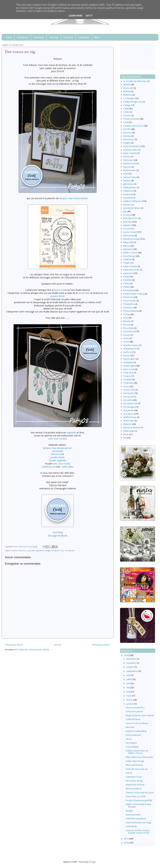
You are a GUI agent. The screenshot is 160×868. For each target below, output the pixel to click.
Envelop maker (130, 150)
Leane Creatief (130, 232)
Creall (126, 122)
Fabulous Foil (130, 163)
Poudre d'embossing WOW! (139, 800)
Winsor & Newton (132, 428)
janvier (130, 704)
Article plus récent (14, 645)
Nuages (129, 811)
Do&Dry (127, 143)
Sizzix (126, 342)
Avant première (133, 815)
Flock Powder (130, 170)
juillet (129, 679)
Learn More (76, 16)
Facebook (39, 37)
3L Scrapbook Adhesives (135, 81)
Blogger (92, 862)
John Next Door (131, 218)
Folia (126, 174)
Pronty (126, 314)
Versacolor (129, 393)
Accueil (58, 645)
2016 (126, 843)
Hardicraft (128, 194)
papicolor (128, 273)
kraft (64, 467)
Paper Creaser (130, 266)
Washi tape (129, 421)
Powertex (128, 308)
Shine (126, 338)
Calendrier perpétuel (136, 819)
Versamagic (129, 407)
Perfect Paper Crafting (134, 294)
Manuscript (129, 235)
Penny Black (129, 290)
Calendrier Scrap (134, 777)
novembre (132, 663)
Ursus (126, 386)
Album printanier (134, 789)
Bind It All (128, 88)
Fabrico (127, 157)
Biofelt (126, 91)
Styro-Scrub (129, 369)
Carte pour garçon (134, 711)
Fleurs (129, 739)
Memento (128, 249)
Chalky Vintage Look (133, 102)
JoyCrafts (31, 550)
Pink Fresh (128, 297)
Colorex (127, 116)
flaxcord (127, 167)
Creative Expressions (134, 126)
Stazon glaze (130, 359)
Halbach (127, 191)
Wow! (126, 434)
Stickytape (128, 362)
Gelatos (127, 181)
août (129, 675)
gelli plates (128, 184)
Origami (127, 263)
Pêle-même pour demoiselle (139, 757)
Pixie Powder (130, 301)
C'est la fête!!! (132, 747)
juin (128, 683)
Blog (97, 37)
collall (126, 109)
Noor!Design (129, 256)
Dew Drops (129, 139)
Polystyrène (129, 304)
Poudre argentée (58, 460)
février (130, 700)
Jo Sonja (127, 215)
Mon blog (58, 532)
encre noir (60, 290)
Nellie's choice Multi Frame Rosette (138, 805)
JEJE (125, 212)
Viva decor (128, 414)
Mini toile (130, 727)
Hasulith (127, 198)
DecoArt (127, 133)
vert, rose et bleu (62, 464)
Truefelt (127, 380)
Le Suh (127, 229)
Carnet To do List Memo (137, 723)
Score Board (129, 331)
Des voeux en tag (134, 781)
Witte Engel (129, 431)
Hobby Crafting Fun (132, 201)
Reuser (127, 325)
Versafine (128, 400)
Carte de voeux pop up (137, 769)
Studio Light (129, 366)
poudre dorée (58, 296)
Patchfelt (128, 280)
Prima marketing (131, 311)
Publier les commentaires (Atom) (33, 650)
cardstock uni (49, 467)
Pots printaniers (133, 735)
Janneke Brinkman (132, 208)
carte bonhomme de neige (138, 823)
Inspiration (84, 37)
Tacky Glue (128, 373)
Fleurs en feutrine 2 (135, 708)
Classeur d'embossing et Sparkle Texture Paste (138, 832)
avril (129, 692)
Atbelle (127, 85)
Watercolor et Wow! (135, 785)
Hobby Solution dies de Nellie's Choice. (137, 752)
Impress (127, 205)
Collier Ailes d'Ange (135, 761)
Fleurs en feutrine (134, 765)
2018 (126, 655)
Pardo (126, 277)
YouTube (54, 37)
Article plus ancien (101, 645)
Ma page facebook (58, 536)
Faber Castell (130, 153)
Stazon (127, 356)
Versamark (70, 550)
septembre (132, 671)
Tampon (127, 376)
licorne (129, 773)
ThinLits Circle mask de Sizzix (140, 793)
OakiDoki (128, 259)
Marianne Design (43, 550)
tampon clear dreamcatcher (74, 198)
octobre (130, 667)
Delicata (127, 136)
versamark (84, 293)
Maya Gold (128, 242)
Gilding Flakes (130, 188)
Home (9, 37)
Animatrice (23, 37)
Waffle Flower (130, 417)
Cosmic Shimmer (19, 550)
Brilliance (128, 95)
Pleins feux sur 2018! (136, 796)
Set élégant (131, 743)
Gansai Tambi (130, 177)
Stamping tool (130, 349)
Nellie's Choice (130, 253)
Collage (127, 105)
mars (129, 696)
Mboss (127, 246)
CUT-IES (127, 129)
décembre (132, 659)
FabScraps (128, 160)
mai (128, 688)
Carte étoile (131, 826)
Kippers (127, 225)
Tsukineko (128, 383)
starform (127, 352)
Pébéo (127, 287)
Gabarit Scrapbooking (136, 731)
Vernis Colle (129, 390)
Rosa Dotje (129, 328)
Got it (89, 16)
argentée (71, 432)
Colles (126, 112)
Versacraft (128, 397)
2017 (126, 839)
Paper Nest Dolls (131, 270)
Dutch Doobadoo (132, 146)
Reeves (127, 321)
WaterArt (128, 424)
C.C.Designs (129, 98)
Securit (127, 335)
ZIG (125, 438)
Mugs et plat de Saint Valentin (140, 715)
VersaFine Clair (58, 550)
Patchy (126, 284)
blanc (71, 467)
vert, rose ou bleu (58, 439)
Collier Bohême (133, 719)
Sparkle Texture (131, 345)
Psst (125, 318)
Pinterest (68, 37)
